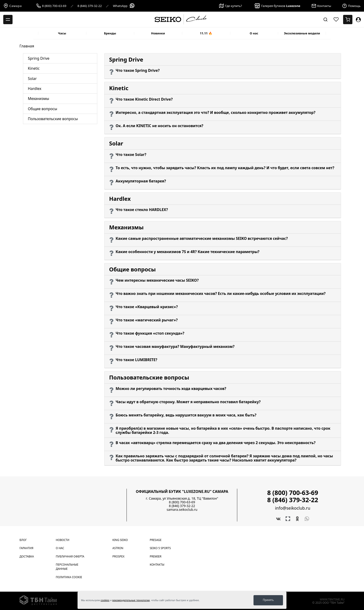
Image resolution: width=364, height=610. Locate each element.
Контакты (157, 565)
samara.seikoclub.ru (182, 509)
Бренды (110, 33)
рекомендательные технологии (131, 600)
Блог (23, 540)
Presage (156, 540)
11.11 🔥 (206, 33)
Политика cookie (69, 577)
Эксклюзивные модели (302, 33)
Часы (62, 33)
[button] (223, 72)
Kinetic (34, 68)
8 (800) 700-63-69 (54, 6)
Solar (32, 79)
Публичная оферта (70, 556)
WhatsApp (124, 6)
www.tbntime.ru (332, 599)
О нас (254, 33)
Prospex (118, 556)
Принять (268, 600)
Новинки (158, 33)
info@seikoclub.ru (293, 508)
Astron (118, 548)
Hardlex (35, 89)
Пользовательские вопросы (53, 119)
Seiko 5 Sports (160, 548)
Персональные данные (67, 567)
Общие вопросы (42, 109)
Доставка (27, 556)
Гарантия (26, 548)
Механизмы (39, 99)
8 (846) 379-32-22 (90, 6)
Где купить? (231, 6)
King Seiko (120, 540)
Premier (156, 556)
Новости (62, 540)
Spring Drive (39, 58)
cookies (105, 600)
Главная (27, 46)
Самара (13, 6)
